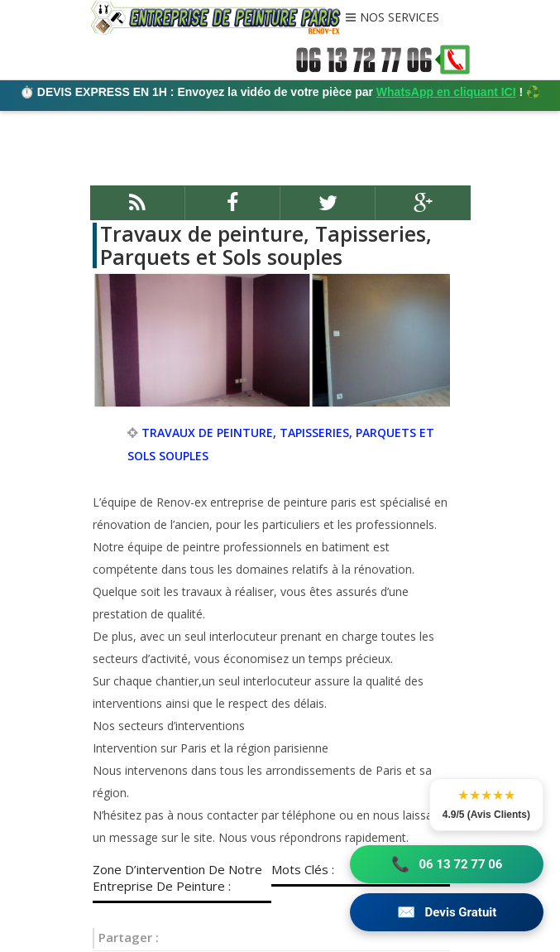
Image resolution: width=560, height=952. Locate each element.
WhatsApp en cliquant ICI (446, 92)
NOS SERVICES (400, 18)
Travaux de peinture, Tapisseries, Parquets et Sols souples (266, 245)
